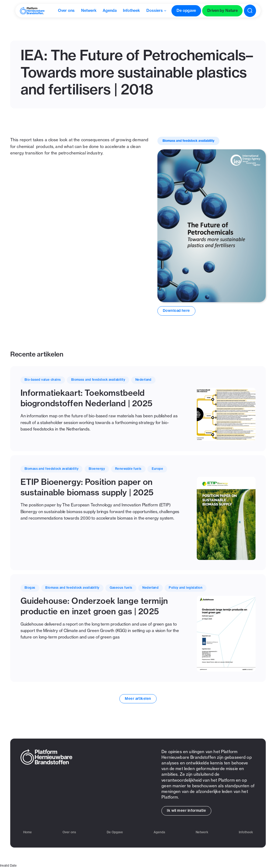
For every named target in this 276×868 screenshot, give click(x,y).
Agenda (159, 832)
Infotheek (246, 832)
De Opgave (115, 832)
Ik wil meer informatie (186, 810)
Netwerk (202, 832)
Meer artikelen (138, 698)
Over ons (69, 832)
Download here (176, 310)
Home (27, 832)
